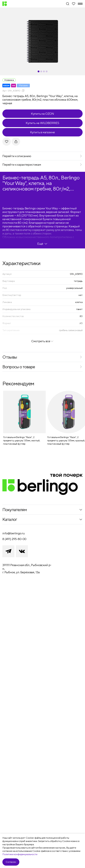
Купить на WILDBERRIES (42, 123)
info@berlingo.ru (13, 533)
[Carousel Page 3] (44, 71)
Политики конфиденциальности (20, 854)
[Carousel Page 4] (47, 71)
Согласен (11, 862)
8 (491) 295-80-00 (14, 539)
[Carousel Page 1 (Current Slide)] (39, 71)
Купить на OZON (42, 114)
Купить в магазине (43, 132)
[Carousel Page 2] (41, 71)
